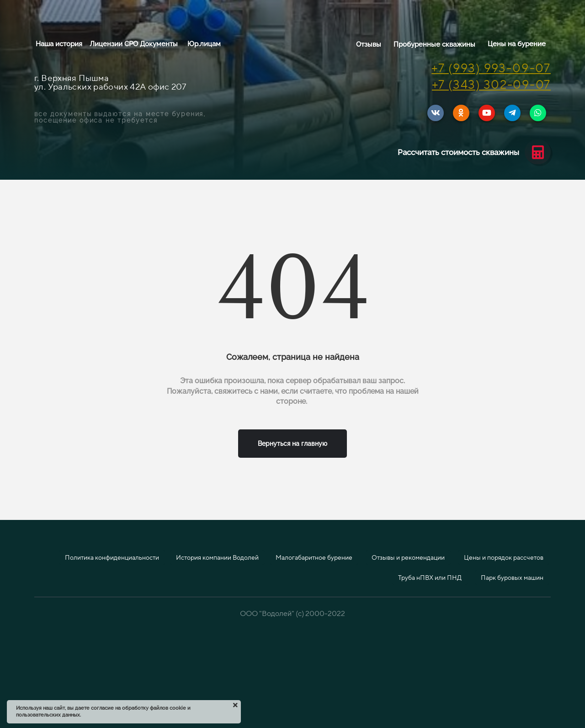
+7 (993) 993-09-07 (491, 68)
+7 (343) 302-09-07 (491, 84)
